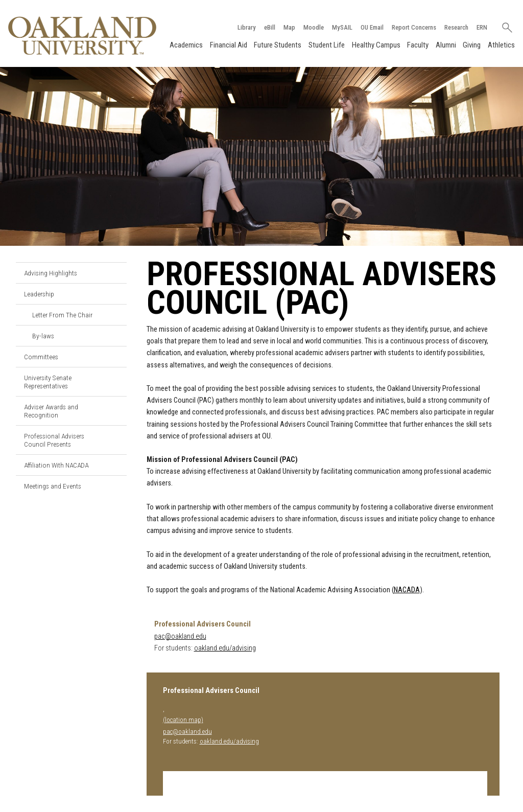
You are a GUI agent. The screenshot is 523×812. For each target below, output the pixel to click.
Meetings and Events (53, 486)
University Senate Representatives (48, 382)
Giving (472, 45)
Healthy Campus (376, 45)
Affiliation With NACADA (56, 465)
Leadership (39, 294)
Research (456, 27)
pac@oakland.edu (180, 636)
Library (247, 27)
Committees (41, 357)
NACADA (407, 590)
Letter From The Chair (62, 315)
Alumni (446, 45)
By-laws (43, 336)
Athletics (501, 45)
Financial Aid (229, 45)
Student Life (327, 45)
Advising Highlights (51, 273)
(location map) (183, 720)
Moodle (314, 27)
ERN (482, 27)
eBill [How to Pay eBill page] (270, 27)
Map (289, 27)
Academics (186, 45)
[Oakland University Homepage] (82, 36)
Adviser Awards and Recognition (51, 411)
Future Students (278, 45)
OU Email (372, 27)
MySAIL (342, 27)
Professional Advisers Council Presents (54, 440)
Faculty (418, 45)
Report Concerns (414, 27)
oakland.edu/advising (225, 648)
